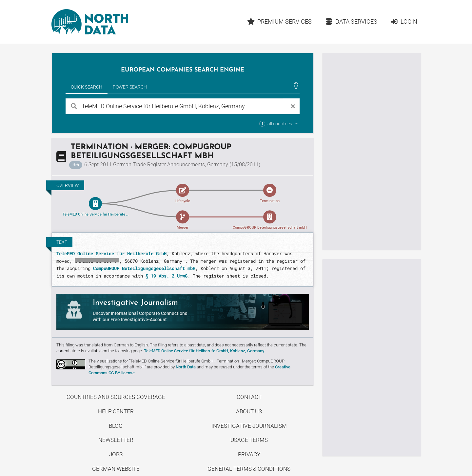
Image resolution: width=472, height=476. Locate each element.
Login (404, 21)
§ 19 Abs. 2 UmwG (167, 276)
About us (249, 411)
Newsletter (116, 440)
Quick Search (87, 87)
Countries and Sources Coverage (116, 397)
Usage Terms (249, 440)
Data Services (351, 21)
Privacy (249, 454)
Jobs (116, 454)
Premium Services (279, 21)
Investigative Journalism (249, 426)
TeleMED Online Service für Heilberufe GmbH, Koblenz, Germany (204, 351)
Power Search (130, 87)
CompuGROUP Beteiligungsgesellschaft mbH (144, 268)
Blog (116, 426)
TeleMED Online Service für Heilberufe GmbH (111, 253)
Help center (116, 411)
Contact (249, 397)
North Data (186, 367)
